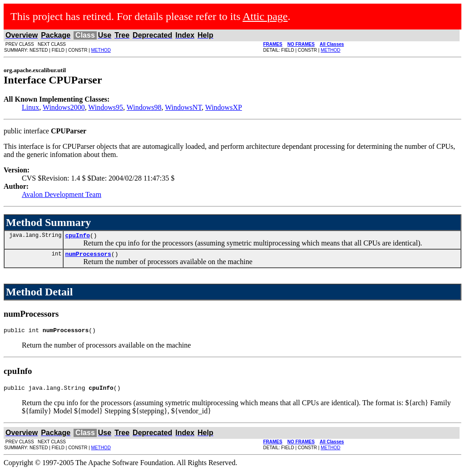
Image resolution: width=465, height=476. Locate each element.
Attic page (265, 16)
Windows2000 (64, 107)
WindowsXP (224, 107)
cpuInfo (77, 236)
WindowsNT (183, 107)
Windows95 (106, 107)
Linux (30, 107)
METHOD (101, 50)
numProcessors (88, 256)
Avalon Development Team (62, 194)
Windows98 (144, 107)
